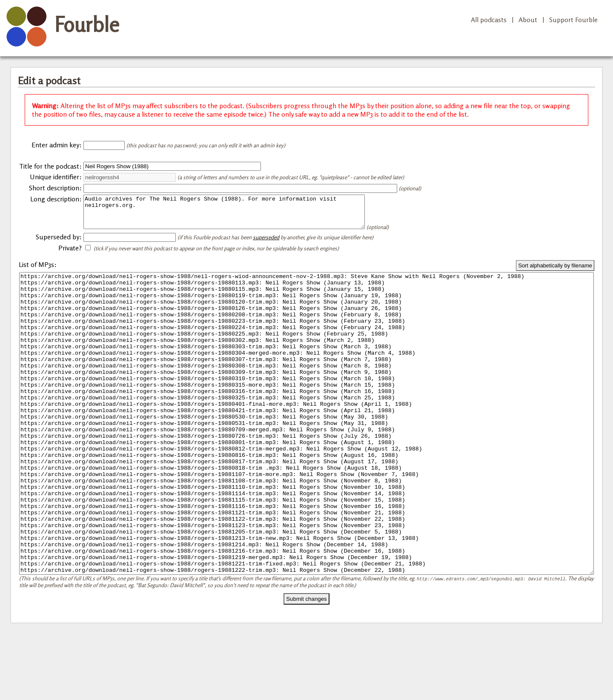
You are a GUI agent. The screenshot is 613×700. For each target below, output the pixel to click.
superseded (266, 244)
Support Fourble (573, 20)
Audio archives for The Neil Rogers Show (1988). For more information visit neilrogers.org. (241, 215)
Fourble (87, 24)
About (528, 20)
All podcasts (489, 20)
